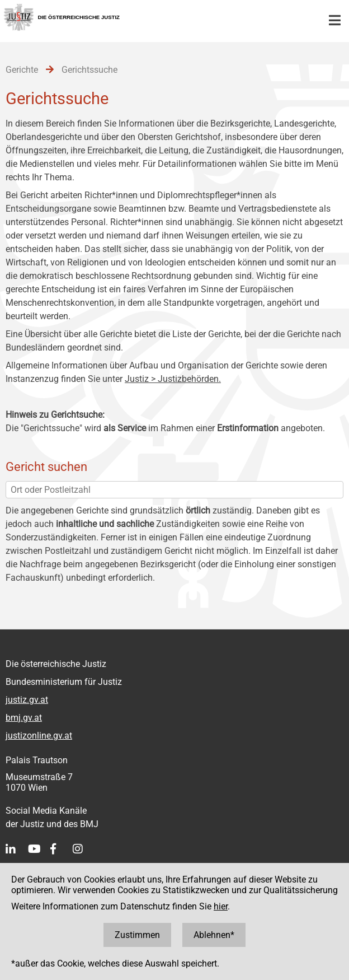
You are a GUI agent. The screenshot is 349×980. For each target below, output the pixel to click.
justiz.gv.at (27, 700)
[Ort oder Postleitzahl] (174, 490)
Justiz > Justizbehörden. (173, 379)
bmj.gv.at (24, 718)
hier (221, 906)
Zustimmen (137, 935)
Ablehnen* (214, 935)
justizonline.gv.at (39, 736)
